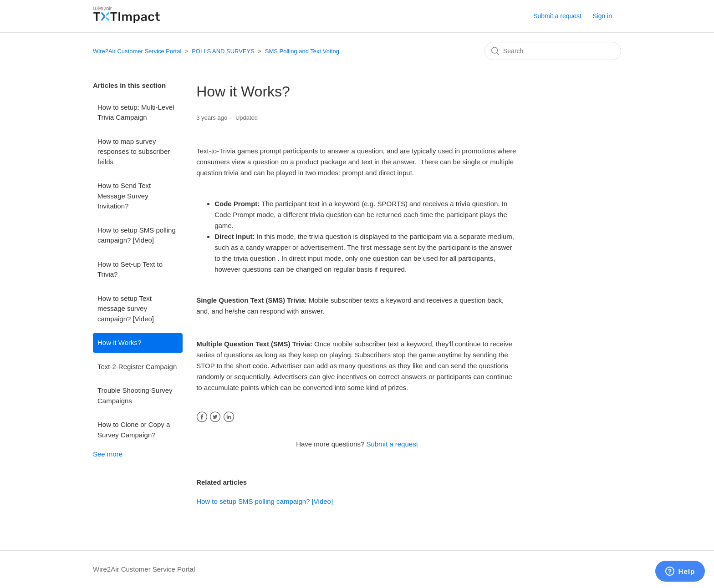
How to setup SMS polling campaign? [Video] (137, 235)
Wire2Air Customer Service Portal (137, 51)
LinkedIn (229, 417)
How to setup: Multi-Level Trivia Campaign (136, 112)
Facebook (202, 417)
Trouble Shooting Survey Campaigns (135, 395)
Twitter (215, 417)
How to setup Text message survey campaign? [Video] (126, 309)
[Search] (553, 51)
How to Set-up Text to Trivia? (130, 269)
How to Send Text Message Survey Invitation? (124, 196)
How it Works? (119, 342)
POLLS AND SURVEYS (223, 51)
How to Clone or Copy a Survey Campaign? (134, 430)
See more (108, 454)
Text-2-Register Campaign (137, 367)
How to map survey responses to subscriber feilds (134, 152)
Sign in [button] (602, 16)
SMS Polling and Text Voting (302, 51)
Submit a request (557, 16)
